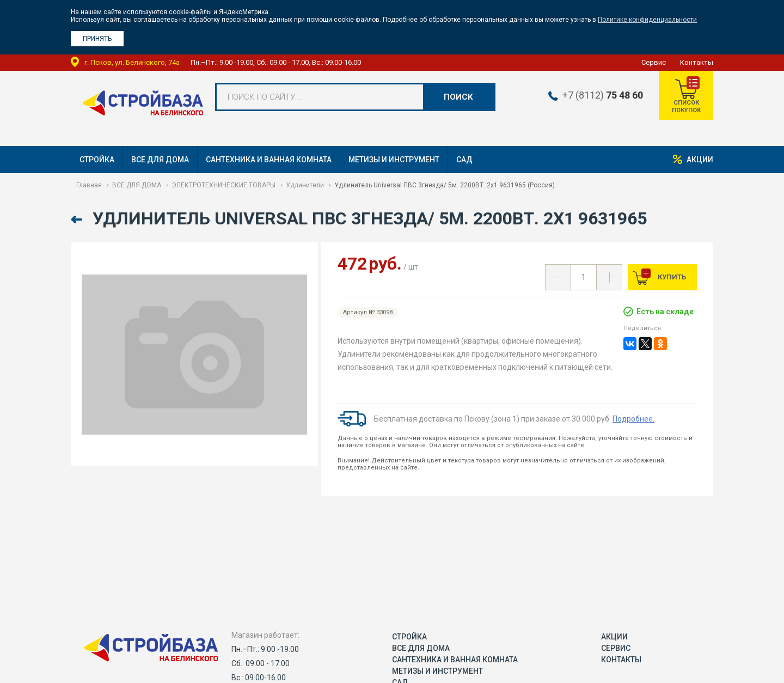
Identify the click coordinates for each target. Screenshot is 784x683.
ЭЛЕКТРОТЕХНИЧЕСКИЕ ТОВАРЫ (223, 185)
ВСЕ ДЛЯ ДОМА (160, 160)
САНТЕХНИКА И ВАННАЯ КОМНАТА (269, 160)
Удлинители (305, 185)
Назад (78, 220)
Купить (671, 277)
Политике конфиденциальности (647, 20)
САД (464, 160)
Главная (89, 185)
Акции (700, 160)
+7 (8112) (602, 95)
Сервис (654, 62)
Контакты (697, 62)
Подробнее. (633, 419)
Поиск (458, 97)
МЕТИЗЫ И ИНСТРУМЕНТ (394, 160)
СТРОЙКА (97, 160)
